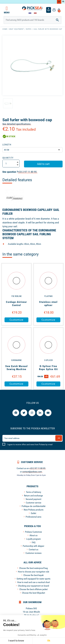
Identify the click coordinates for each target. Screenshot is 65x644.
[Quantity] (11, 164)
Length (7, 145)
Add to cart (43, 164)
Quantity (8, 158)
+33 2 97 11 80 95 (27, 172)
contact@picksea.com (32, 472)
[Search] (32, 20)
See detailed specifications (16, 124)
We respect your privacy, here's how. (19, 630)
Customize (16, 320)
